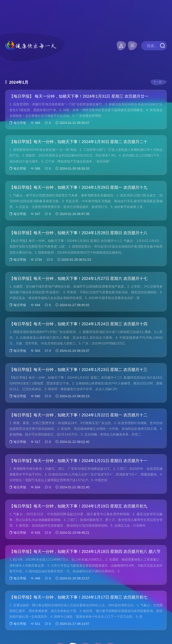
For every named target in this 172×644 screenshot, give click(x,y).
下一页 (157, 82)
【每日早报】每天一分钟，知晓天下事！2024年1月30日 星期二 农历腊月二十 (78, 142)
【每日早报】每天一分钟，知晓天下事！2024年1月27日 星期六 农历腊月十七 (78, 278)
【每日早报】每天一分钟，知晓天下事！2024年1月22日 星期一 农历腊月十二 (78, 415)
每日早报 (20, 123)
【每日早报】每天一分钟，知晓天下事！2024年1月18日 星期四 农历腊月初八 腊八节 (85, 551)
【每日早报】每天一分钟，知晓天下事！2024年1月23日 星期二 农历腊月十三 (78, 370)
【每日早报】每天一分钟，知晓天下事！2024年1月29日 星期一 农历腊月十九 (78, 187)
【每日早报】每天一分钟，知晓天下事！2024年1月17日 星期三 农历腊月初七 (78, 597)
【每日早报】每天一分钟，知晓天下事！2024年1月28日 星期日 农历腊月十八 (78, 233)
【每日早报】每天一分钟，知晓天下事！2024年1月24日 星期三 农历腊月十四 (78, 324)
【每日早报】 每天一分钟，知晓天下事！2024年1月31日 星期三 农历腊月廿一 (79, 96)
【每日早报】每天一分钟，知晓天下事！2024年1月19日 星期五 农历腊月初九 (78, 506)
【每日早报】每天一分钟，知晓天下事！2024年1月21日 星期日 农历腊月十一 (78, 461)
